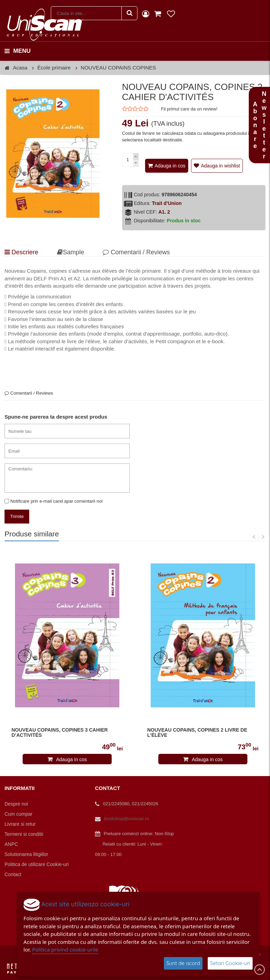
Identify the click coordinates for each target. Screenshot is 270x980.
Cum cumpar (18, 814)
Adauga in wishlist (220, 166)
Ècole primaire (54, 68)
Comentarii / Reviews (136, 252)
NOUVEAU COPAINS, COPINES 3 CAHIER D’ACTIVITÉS (60, 733)
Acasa (20, 68)
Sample (71, 252)
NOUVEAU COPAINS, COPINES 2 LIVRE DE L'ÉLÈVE (197, 733)
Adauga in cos (170, 166)
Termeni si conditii (24, 834)
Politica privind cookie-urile (65, 949)
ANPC (11, 844)
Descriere (21, 252)
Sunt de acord (183, 963)
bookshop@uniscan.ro (127, 819)
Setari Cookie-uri (230, 963)
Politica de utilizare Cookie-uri (37, 864)
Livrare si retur (20, 824)
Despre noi (16, 804)
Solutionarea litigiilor (26, 854)
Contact (13, 874)
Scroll (260, 970)
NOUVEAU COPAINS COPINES (118, 68)
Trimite (17, 516)
